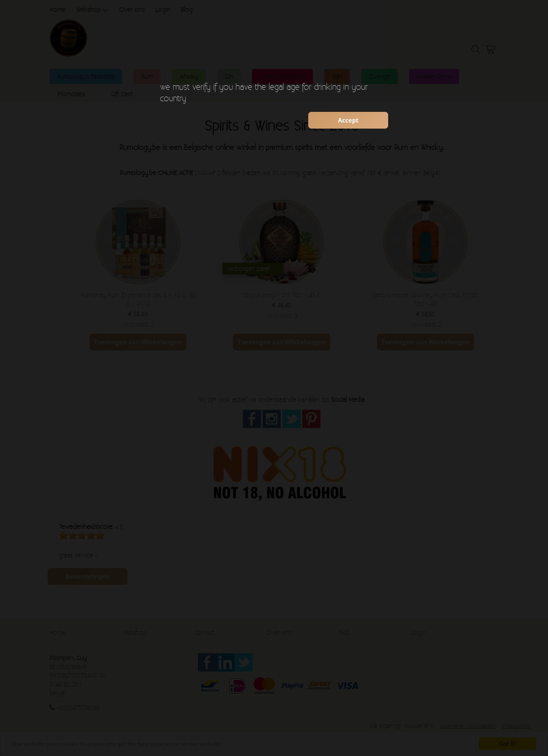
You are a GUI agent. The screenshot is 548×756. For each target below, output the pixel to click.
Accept (348, 120)
